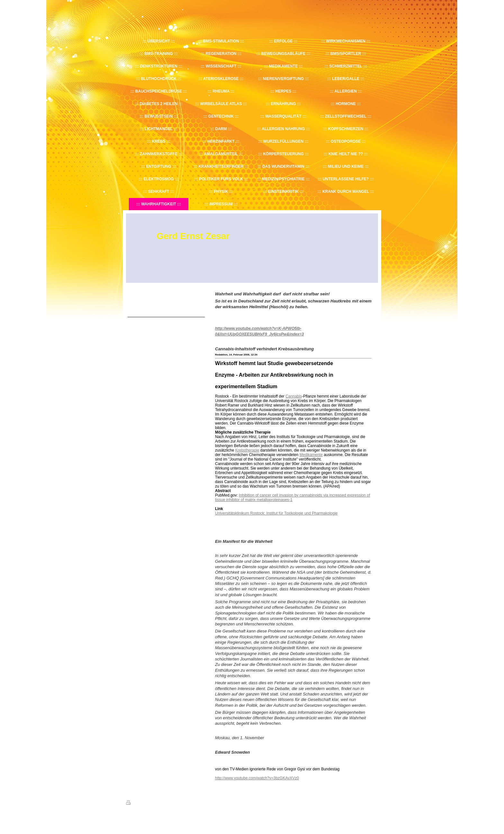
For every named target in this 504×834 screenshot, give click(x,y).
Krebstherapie (247, 450)
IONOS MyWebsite (186, 818)
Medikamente (311, 455)
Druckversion (140, 803)
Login (374, 803)
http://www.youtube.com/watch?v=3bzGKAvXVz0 (257, 778)
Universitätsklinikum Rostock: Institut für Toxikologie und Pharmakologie (276, 513)
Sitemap (163, 803)
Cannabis (294, 396)
